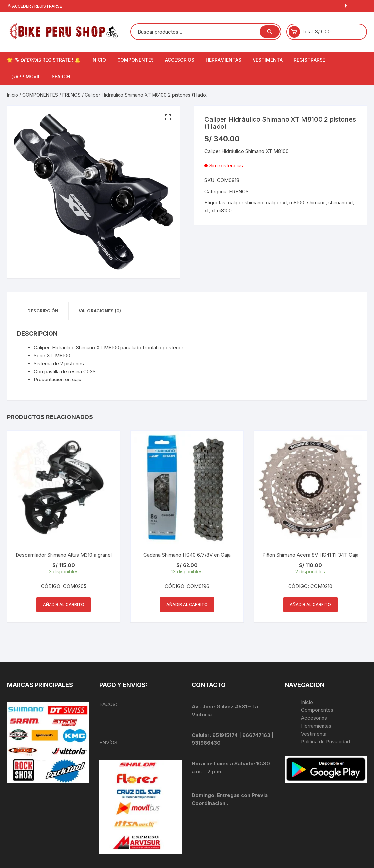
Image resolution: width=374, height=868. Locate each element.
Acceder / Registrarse (34, 6)
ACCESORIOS (180, 60)
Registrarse (309, 60)
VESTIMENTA (268, 60)
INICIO (99, 60)
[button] (168, 117)
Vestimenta (314, 734)
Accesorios (314, 718)
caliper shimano (246, 203)
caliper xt (276, 203)
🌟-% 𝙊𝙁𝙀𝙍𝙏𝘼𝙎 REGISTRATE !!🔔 (44, 60)
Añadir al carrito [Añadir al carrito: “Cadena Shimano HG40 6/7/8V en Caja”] (187, 605)
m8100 (297, 203)
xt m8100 (221, 211)
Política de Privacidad (325, 742)
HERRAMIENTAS (223, 60)
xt (206, 211)
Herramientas (317, 726)
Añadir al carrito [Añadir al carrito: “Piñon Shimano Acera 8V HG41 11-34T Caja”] (310, 605)
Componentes (317, 710)
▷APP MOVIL (26, 76)
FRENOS (71, 95)
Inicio (13, 95)
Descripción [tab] (43, 311)
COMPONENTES (136, 60)
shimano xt (341, 203)
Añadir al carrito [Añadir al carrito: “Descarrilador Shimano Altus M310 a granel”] (64, 605)
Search (61, 76)
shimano (316, 203)
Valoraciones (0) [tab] (100, 311)
